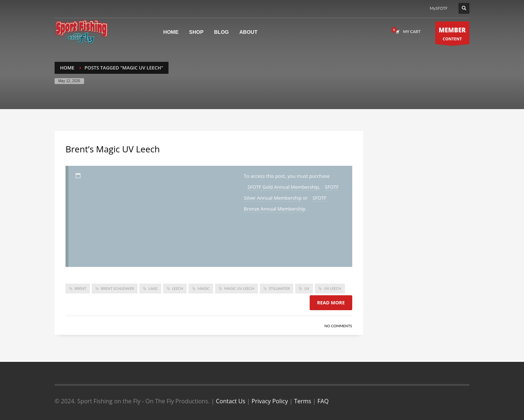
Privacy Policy (270, 401)
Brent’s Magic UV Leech (113, 149)
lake (153, 288)
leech (178, 288)
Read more (331, 303)
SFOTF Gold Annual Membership (283, 187)
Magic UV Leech (239, 288)
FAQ (323, 401)
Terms (303, 401)
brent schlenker (117, 288)
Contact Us (231, 401)
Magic (204, 288)
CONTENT (452, 35)
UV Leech (332, 288)
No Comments (338, 326)
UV (307, 288)
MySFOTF (439, 8)
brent (80, 288)
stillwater (279, 288)
